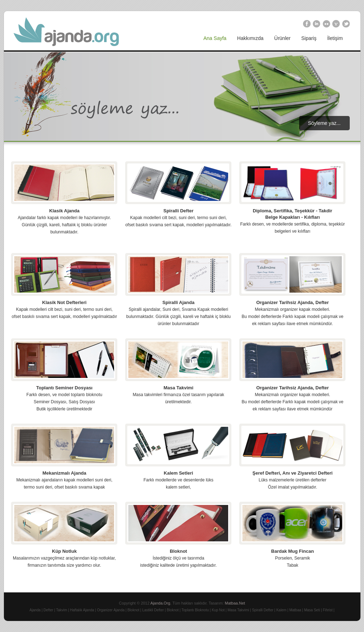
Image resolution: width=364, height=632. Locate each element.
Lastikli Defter (153, 610)
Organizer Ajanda (111, 610)
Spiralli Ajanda (179, 302)
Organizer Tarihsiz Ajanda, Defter (293, 302)
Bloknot (178, 551)
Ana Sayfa (215, 38)
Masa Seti (312, 610)
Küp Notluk (64, 551)
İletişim (335, 38)
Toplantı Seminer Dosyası (65, 388)
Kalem (281, 610)
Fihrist (328, 610)
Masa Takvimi (179, 388)
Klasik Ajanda (64, 211)
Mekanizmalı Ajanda (64, 473)
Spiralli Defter (178, 211)
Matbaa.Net (235, 603)
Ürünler (282, 38)
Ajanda (35, 610)
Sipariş (309, 38)
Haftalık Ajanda (82, 610)
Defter (48, 610)
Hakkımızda (250, 38)
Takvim (61, 610)
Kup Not (218, 610)
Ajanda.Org (160, 603)
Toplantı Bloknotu (195, 610)
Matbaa (295, 610)
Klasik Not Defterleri (64, 302)
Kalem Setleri (178, 473)
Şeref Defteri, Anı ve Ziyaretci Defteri (293, 473)
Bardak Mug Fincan (293, 551)
